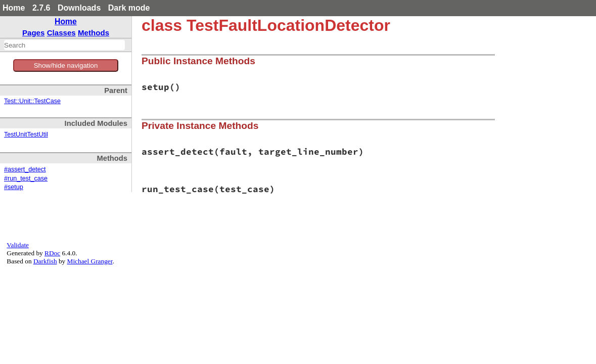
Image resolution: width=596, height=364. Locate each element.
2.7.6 (41, 8)
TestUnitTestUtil (26, 134)
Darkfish (45, 261)
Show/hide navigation (66, 65)
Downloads (79, 8)
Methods (94, 33)
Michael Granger (90, 261)
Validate (18, 245)
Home (14, 8)
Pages (34, 33)
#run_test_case (26, 178)
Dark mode (129, 8)
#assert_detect (25, 169)
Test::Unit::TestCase (32, 101)
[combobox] (64, 45)
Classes (61, 33)
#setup (14, 187)
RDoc (52, 253)
